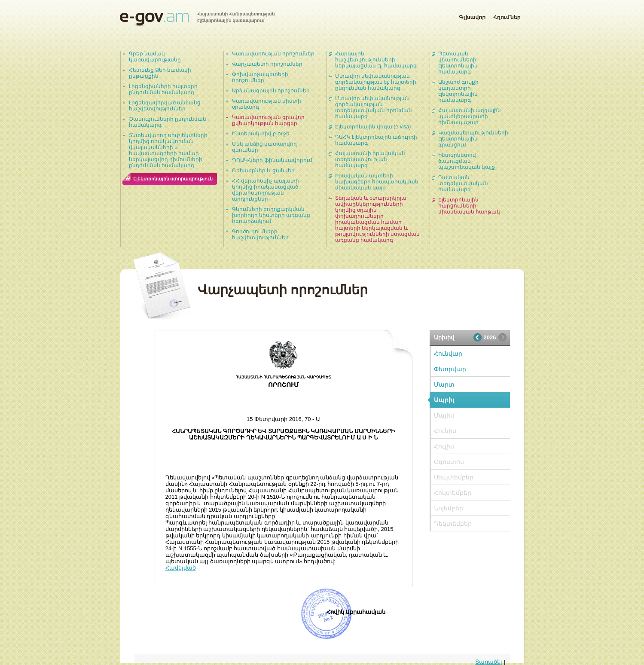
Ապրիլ (444, 400)
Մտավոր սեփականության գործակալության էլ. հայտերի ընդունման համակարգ (376, 82)
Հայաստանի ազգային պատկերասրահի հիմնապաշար (470, 116)
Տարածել (489, 662)
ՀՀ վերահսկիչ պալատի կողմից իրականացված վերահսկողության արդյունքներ (266, 190)
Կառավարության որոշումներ (273, 54)
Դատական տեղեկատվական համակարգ (463, 183)
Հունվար (448, 354)
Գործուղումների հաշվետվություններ (260, 235)
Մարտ (444, 384)
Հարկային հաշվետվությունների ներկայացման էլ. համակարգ (376, 60)
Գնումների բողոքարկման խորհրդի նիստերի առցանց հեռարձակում (271, 215)
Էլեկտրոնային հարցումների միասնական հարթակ (469, 206)
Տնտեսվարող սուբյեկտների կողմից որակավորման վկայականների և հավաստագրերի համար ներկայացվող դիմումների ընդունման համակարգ (168, 150)
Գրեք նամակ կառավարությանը (155, 57)
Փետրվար (450, 369)
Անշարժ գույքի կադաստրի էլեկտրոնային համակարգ (458, 91)
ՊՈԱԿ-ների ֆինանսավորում (272, 160)
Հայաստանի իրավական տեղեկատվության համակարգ (370, 159)
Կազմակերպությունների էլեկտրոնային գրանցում (473, 139)
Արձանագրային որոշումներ (271, 91)
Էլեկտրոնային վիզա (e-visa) (373, 127)
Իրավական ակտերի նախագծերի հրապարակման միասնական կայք (377, 182)
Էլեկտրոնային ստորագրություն (173, 179)
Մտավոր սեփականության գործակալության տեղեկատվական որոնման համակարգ (374, 107)
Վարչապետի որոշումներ (267, 64)
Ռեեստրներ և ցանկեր (264, 171)
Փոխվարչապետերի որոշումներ (260, 77)
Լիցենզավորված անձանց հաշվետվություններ (165, 106)
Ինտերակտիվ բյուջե (261, 134)
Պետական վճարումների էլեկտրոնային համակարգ (458, 63)
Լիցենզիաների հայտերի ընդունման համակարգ (163, 89)
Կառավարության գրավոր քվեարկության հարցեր (268, 120)
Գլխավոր (472, 15)
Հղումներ (507, 15)
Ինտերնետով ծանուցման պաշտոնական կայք (467, 161)
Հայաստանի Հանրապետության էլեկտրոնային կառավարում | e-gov (197, 19)
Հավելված (181, 568)
